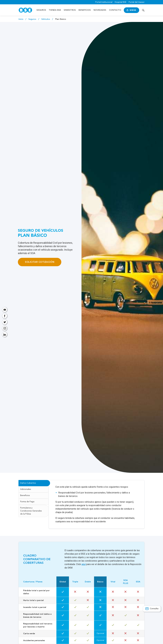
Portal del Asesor (137, 2)
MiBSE (132, 10)
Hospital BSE (121, 2)
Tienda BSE (55, 10)
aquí (84, 567)
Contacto (115, 10)
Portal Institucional (104, 2)
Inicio (21, 19)
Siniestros (70, 10)
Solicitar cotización (40, 262)
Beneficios (85, 10)
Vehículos (46, 19)
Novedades (100, 10)
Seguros (41, 10)
